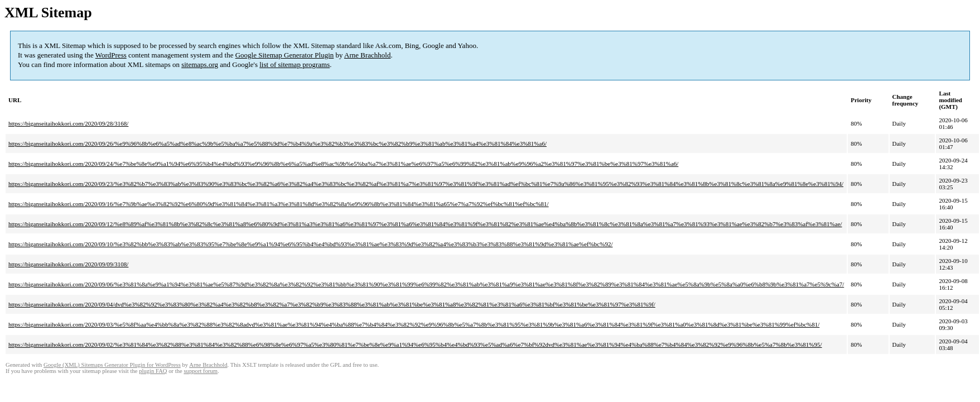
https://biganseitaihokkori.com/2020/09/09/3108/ (68, 264)
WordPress (111, 55)
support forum (201, 371)
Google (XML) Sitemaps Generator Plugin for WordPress (112, 365)
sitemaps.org (200, 64)
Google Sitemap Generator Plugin (285, 55)
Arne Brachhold (367, 55)
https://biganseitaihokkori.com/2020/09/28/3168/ (68, 123)
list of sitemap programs (295, 64)
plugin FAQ (153, 371)
